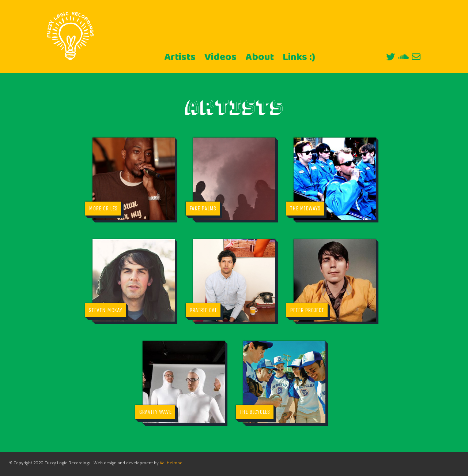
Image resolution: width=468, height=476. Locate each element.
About (260, 57)
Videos (220, 57)
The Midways (305, 208)
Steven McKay (105, 310)
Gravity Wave (155, 412)
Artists (180, 57)
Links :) (299, 57)
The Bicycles (255, 412)
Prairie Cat (203, 310)
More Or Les (103, 208)
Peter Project (307, 310)
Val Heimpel (172, 463)
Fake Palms (203, 208)
